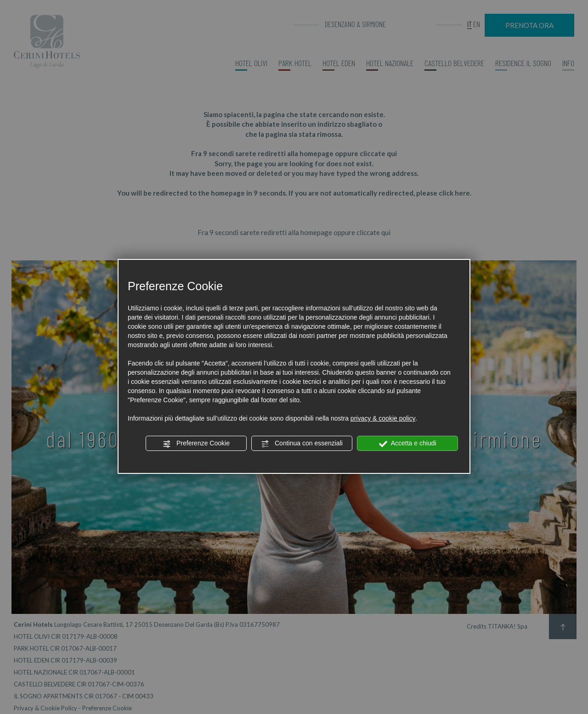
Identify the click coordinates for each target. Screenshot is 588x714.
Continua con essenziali (302, 444)
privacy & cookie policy (383, 418)
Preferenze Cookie (196, 444)
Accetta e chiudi (408, 444)
